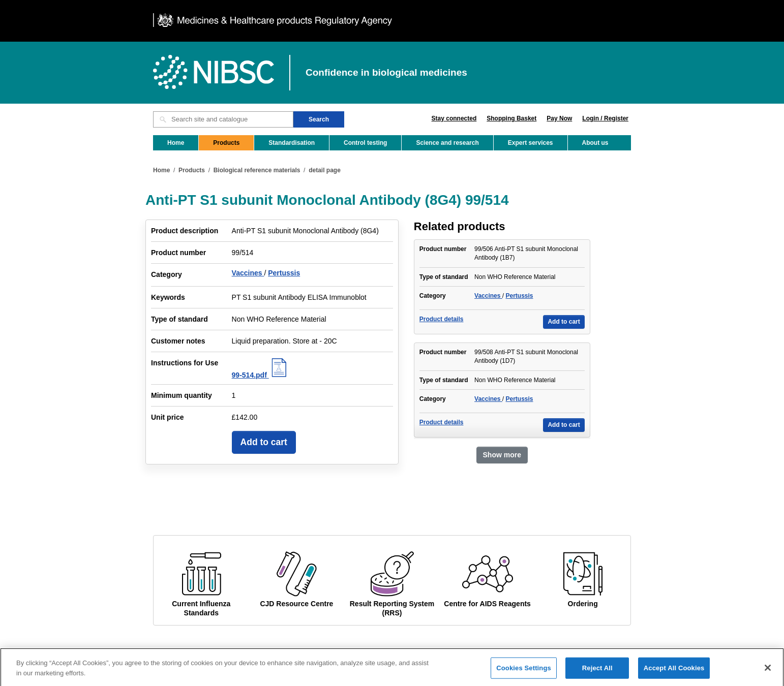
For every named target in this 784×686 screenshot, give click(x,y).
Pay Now (559, 118)
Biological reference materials (257, 170)
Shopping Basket (511, 118)
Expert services (531, 143)
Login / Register (605, 118)
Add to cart (264, 442)
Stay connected (454, 118)
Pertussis (284, 273)
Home (176, 143)
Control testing (365, 143)
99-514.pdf (261, 375)
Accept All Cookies (674, 673)
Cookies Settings (524, 673)
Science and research (447, 143)
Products (226, 143)
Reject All (597, 673)
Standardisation (292, 143)
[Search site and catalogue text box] (223, 119)
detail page (325, 170)
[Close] (768, 673)
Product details (442, 319)
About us (595, 143)
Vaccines (248, 273)
